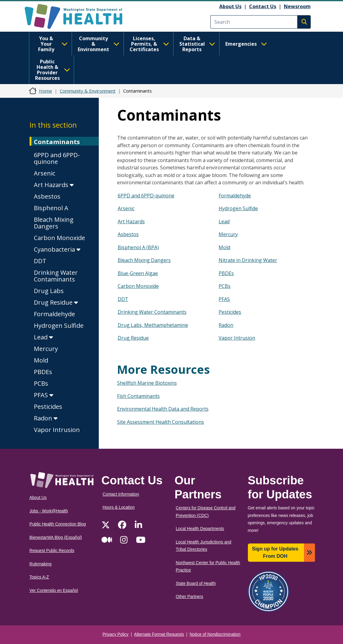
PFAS (44, 395)
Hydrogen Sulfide (59, 326)
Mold (41, 360)
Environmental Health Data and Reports (163, 409)
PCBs (41, 383)
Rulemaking (41, 564)
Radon (46, 418)
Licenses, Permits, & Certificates (149, 44)
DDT (40, 261)
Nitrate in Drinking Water (248, 260)
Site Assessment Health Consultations (161, 422)
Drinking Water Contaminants (56, 276)
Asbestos (47, 196)
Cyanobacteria (57, 249)
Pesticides (48, 407)
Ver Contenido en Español (54, 591)
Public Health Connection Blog (58, 524)
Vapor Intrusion (57, 430)
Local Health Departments (200, 529)
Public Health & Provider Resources (53, 70)
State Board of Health (196, 584)
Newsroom (297, 6)
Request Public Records (52, 551)
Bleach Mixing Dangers (54, 223)
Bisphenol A (51, 208)
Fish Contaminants (138, 396)
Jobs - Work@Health (49, 511)
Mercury (46, 349)
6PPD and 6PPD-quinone (57, 158)
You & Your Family (53, 44)
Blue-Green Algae (138, 273)
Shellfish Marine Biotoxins (147, 383)
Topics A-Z (39, 577)
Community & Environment (99, 44)
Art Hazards (54, 185)
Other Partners (190, 597)
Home (46, 91)
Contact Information (121, 494)
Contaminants (57, 142)
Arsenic (45, 173)
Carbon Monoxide (59, 238)
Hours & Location (119, 507)
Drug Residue (56, 302)
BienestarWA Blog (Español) (56, 538)
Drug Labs (49, 291)
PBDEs (43, 372)
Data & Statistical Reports (197, 44)
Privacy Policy (115, 634)
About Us (230, 6)
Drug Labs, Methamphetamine (153, 325)
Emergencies (246, 44)
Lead (43, 337)
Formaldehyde (54, 314)
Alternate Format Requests (159, 634)
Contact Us (263, 6)
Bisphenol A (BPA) (138, 247)
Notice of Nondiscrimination (215, 634)
